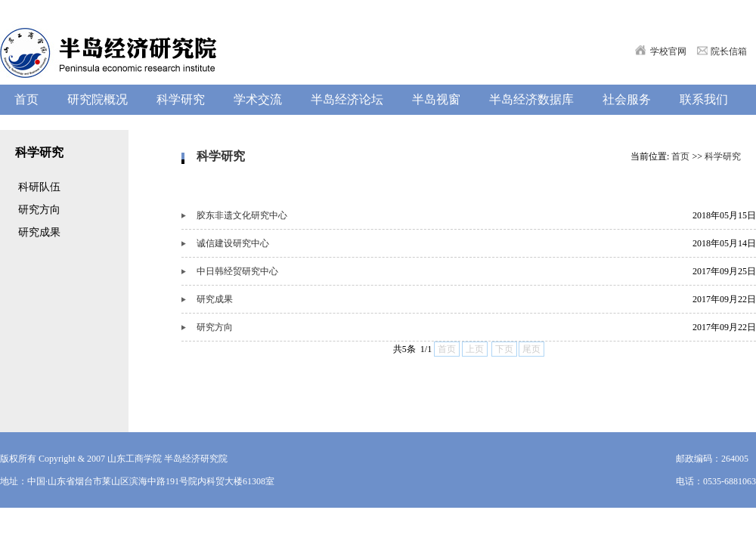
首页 (680, 156)
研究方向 (215, 327)
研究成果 (215, 299)
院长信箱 (729, 51)
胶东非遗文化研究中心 (242, 215)
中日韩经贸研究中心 (237, 271)
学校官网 (668, 51)
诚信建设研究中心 (233, 243)
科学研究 (723, 156)
